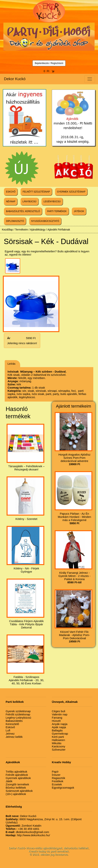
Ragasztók (59, 778)
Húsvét (56, 721)
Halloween (58, 740)
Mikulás (57, 743)
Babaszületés (14, 721)
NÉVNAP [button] (11, 202)
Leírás (11, 364)
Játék (9, 781)
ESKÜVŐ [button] (11, 192)
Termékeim (21, 230)
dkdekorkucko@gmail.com (27, 832)
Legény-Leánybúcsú (18, 718)
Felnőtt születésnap (18, 714)
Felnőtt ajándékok (17, 775)
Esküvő (10, 727)
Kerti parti (58, 737)
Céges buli (59, 711)
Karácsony (59, 746)
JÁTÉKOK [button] (79, 211)
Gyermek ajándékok (18, 778)
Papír (55, 772)
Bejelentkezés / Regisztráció (49, 63)
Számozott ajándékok (19, 791)
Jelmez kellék (14, 737)
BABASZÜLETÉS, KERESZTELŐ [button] (23, 211)
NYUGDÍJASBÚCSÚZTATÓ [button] (45, 221)
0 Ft (49, 71)
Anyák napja (60, 724)
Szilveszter (59, 750)
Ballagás (57, 730)
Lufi (8, 730)
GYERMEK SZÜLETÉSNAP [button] (71, 192)
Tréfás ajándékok (16, 772)
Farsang (57, 718)
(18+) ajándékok (16, 794)
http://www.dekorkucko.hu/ (28, 835)
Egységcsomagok (63, 788)
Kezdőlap (7, 230)
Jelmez (10, 734)
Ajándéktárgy (38, 230)
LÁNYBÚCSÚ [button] (29, 202)
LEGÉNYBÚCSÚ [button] (52, 202)
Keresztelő (12, 724)
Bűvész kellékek (16, 788)
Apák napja (59, 727)
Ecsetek (57, 784)
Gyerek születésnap (18, 711)
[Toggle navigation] (90, 79)
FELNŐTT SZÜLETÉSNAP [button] (36, 192)
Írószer (56, 775)
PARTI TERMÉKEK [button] (57, 211)
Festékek (58, 781)
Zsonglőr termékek (17, 784)
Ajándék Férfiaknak (59, 230)
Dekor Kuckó (15, 79)
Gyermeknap (60, 734)
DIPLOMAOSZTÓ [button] (15, 221)
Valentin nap (60, 714)
